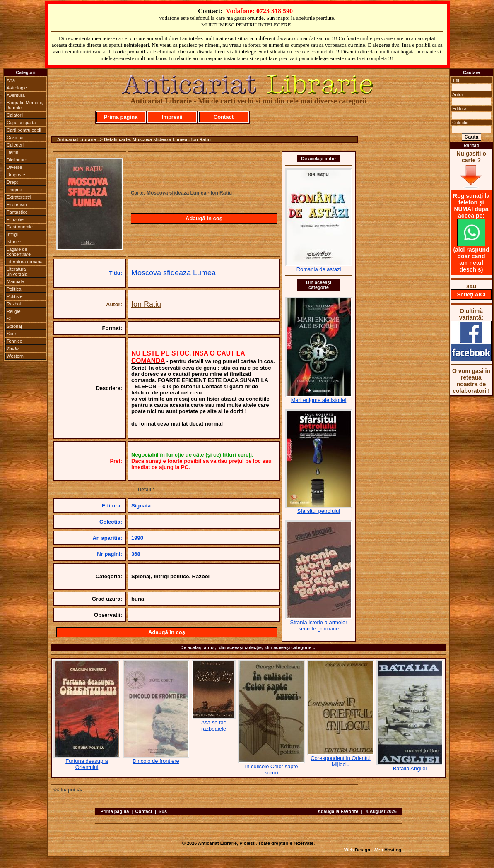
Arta (11, 80)
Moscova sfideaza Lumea (174, 273)
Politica (14, 289)
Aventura (16, 95)
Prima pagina (114, 811)
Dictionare (17, 160)
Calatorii (15, 115)
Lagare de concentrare (19, 252)
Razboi (14, 304)
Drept (12, 182)
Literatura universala (17, 272)
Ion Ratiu (146, 304)
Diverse (14, 167)
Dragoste (16, 175)
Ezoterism (17, 204)
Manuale (15, 281)
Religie (14, 311)
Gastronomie (20, 227)
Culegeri (15, 145)
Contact (224, 117)
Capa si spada (21, 123)
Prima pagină (121, 117)
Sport (12, 334)
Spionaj (14, 326)
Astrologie (17, 88)
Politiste (15, 296)
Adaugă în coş (204, 218)
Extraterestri (19, 197)
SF (10, 319)
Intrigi (12, 234)
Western (15, 356)
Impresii (172, 117)
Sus (163, 811)
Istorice (14, 242)
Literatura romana (25, 262)
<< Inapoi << (68, 790)
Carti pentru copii (24, 130)
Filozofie (15, 219)
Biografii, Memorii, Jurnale (25, 105)
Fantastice (17, 212)
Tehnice (14, 341)
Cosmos (15, 137)
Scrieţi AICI (471, 295)
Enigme (14, 190)
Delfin (12, 152)
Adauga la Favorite (338, 811)
